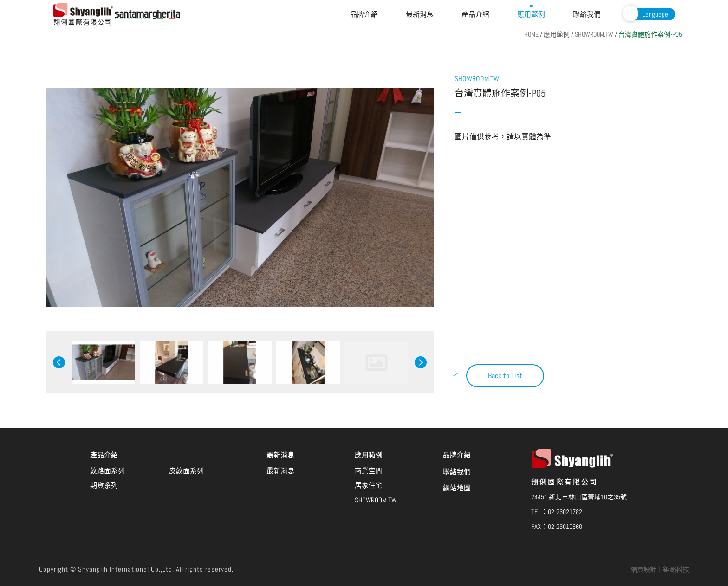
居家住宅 (369, 444)
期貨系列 (104, 444)
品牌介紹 (364, 14)
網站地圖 (457, 447)
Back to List (505, 376)
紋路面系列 (107, 430)
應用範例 (531, 14)
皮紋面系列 (186, 430)
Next (421, 362)
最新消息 (420, 14)
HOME (531, 34)
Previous (59, 362)
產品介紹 (475, 14)
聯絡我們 (587, 14)
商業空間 (369, 430)
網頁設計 (643, 569)
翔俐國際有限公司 (84, 14)
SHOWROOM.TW (594, 34)
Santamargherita (148, 14)
